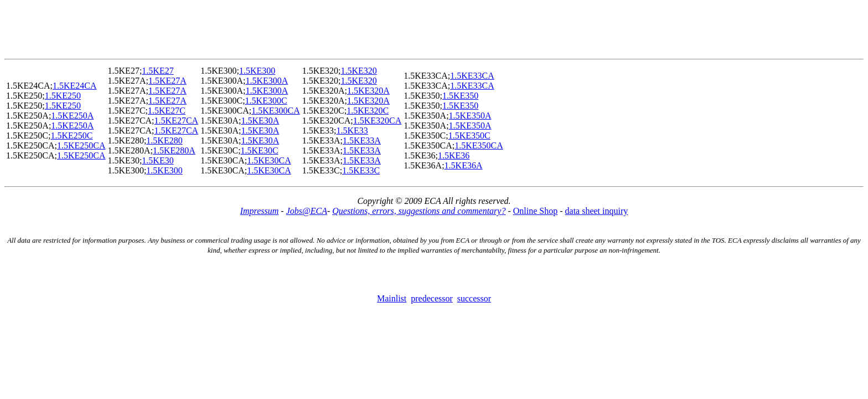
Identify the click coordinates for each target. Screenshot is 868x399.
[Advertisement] (434, 29)
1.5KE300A (267, 81)
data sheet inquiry (597, 211)
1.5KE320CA (378, 121)
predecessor (432, 298)
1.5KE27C (167, 111)
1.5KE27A (167, 81)
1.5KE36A (464, 165)
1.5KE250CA (81, 145)
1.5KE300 (164, 170)
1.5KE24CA (75, 86)
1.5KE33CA (472, 76)
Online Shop (535, 211)
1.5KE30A (260, 121)
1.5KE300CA (276, 111)
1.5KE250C (71, 135)
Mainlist (392, 298)
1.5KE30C (260, 150)
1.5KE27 (157, 71)
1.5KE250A (72, 116)
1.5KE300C (266, 101)
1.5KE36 (454, 155)
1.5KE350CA (479, 145)
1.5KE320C (368, 111)
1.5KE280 (164, 140)
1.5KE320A (368, 91)
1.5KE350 (460, 96)
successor (474, 298)
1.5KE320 (358, 71)
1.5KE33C (361, 170)
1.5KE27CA (177, 121)
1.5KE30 (157, 160)
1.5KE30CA (269, 160)
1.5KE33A (362, 140)
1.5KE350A (470, 116)
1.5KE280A (174, 150)
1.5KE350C (469, 135)
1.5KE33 (352, 131)
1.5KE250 (63, 96)
